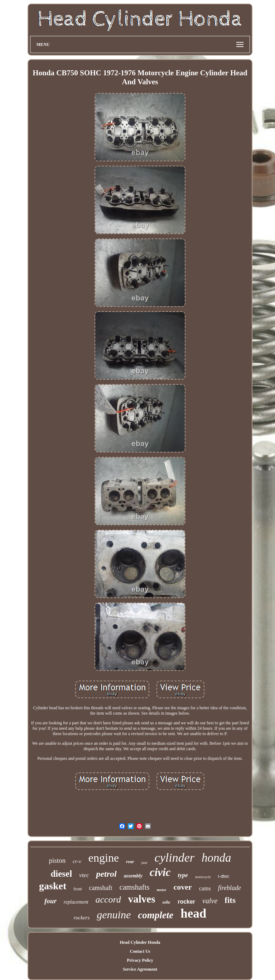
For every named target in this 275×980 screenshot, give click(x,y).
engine (104, 858)
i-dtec (224, 876)
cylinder (175, 858)
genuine (114, 915)
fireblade (230, 888)
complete (156, 915)
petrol (106, 874)
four (50, 901)
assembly (133, 876)
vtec (84, 875)
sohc (166, 902)
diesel (61, 874)
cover (182, 887)
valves (142, 899)
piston (57, 860)
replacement (76, 902)
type (183, 875)
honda (216, 858)
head (193, 913)
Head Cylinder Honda (140, 942)
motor (162, 890)
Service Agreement (140, 969)
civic (160, 872)
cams (205, 888)
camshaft (101, 888)
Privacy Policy (140, 960)
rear (130, 861)
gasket (53, 886)
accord (108, 899)
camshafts (135, 887)
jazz (144, 862)
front (78, 889)
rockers (82, 918)
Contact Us (140, 951)
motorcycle (203, 877)
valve (210, 901)
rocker (186, 902)
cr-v (77, 861)
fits (230, 900)
